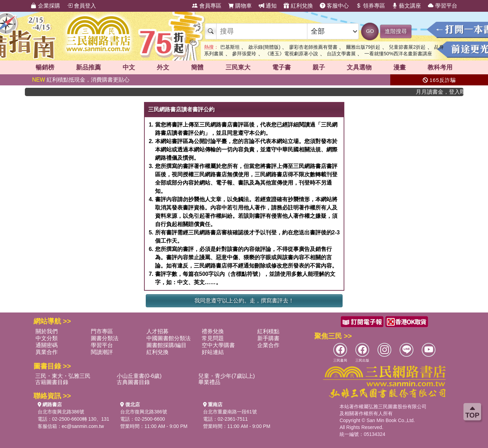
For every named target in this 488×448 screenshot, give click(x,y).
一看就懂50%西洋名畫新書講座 (398, 54)
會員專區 (207, 6)
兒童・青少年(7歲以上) (227, 376)
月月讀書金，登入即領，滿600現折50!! (443, 92)
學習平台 (442, 6)
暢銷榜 (45, 67)
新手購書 (268, 338)
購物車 (240, 6)
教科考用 (440, 67)
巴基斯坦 (230, 47)
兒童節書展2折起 (407, 47)
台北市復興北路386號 (61, 412)
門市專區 (102, 331)
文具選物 (359, 67)
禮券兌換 (213, 331)
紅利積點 (268, 331)
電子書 (281, 67)
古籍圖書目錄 (52, 382)
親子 (319, 67)
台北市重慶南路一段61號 (230, 412)
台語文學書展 (341, 54)
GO (370, 31)
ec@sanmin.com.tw (83, 426)
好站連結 (213, 352)
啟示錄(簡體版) (264, 47)
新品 (88, 67)
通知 (268, 6)
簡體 (197, 67)
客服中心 (334, 6)
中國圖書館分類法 (169, 338)
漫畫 (400, 67)
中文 (129, 67)
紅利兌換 (298, 6)
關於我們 (47, 331)
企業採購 (45, 6)
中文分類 (47, 338)
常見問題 (213, 338)
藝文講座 (406, 6)
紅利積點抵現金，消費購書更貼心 (81, 80)
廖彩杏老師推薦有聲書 (313, 47)
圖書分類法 (105, 338)
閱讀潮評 (102, 352)
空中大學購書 (218, 345)
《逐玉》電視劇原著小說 (291, 54)
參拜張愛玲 (244, 54)
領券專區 (370, 6)
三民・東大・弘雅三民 (63, 376)
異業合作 (47, 352)
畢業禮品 (209, 382)
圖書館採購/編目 (166, 345)
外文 (163, 67)
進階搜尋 (396, 31)
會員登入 (82, 6)
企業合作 (268, 345)
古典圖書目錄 (133, 382)
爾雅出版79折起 (363, 47)
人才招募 (157, 331)
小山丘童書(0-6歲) (139, 376)
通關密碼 (47, 345)
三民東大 (238, 67)
